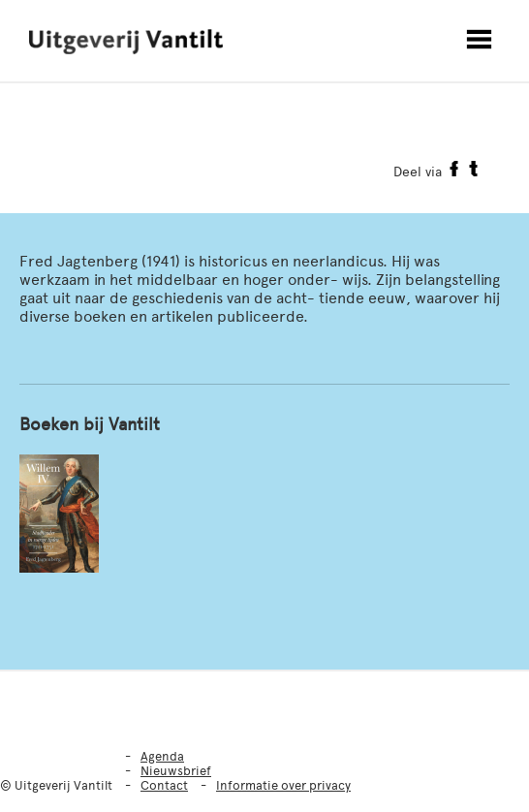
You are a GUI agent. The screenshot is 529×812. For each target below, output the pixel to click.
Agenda (162, 756)
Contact (164, 785)
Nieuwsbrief (176, 771)
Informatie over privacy (283, 785)
